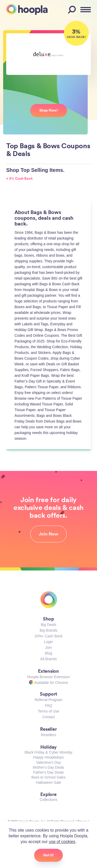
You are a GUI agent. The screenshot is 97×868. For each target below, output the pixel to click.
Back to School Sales (48, 777)
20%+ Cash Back (49, 636)
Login (48, 642)
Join (49, 647)
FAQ (48, 705)
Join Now (48, 534)
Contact (48, 717)
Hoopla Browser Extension (48, 677)
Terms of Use (48, 711)
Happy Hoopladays (48, 757)
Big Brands (48, 630)
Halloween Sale (48, 782)
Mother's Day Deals (49, 767)
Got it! (48, 855)
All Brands (49, 659)
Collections (48, 800)
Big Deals (49, 625)
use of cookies (62, 842)
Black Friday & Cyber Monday (48, 752)
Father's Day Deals (48, 772)
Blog (48, 653)
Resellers (48, 735)
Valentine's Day (49, 762)
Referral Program (48, 700)
